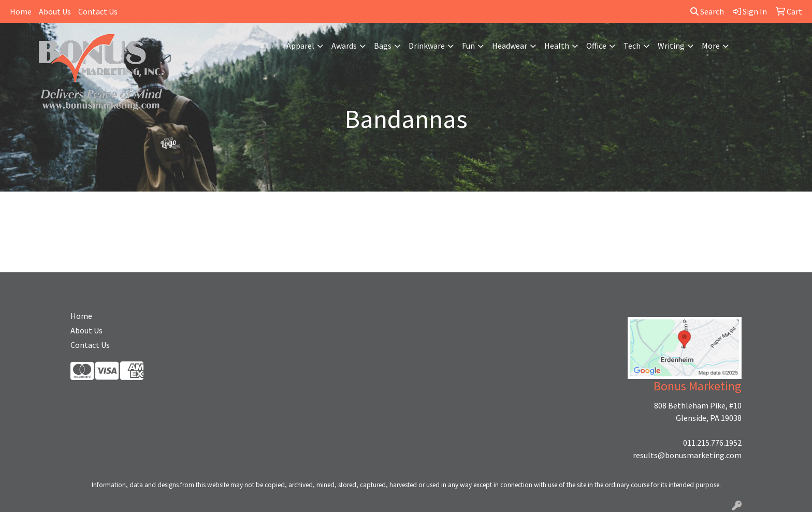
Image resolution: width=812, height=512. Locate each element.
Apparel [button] (300, 46)
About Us (55, 11)
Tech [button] (632, 46)
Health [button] (557, 46)
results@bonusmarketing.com (687, 455)
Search (707, 11)
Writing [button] (671, 46)
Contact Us (98, 11)
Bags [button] (383, 46)
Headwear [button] (510, 46)
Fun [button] (468, 46)
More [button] (711, 46)
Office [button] (596, 46)
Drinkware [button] (427, 46)
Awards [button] (344, 46)
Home (21, 11)
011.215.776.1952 (712, 443)
